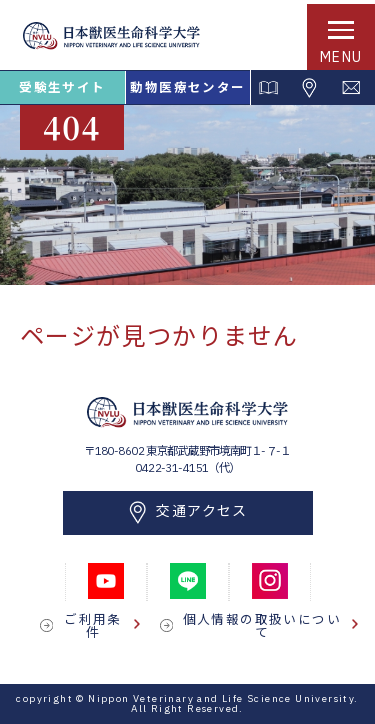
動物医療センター (187, 87)
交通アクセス (187, 512)
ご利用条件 (102, 625)
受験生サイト (62, 87)
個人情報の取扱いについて (270, 625)
